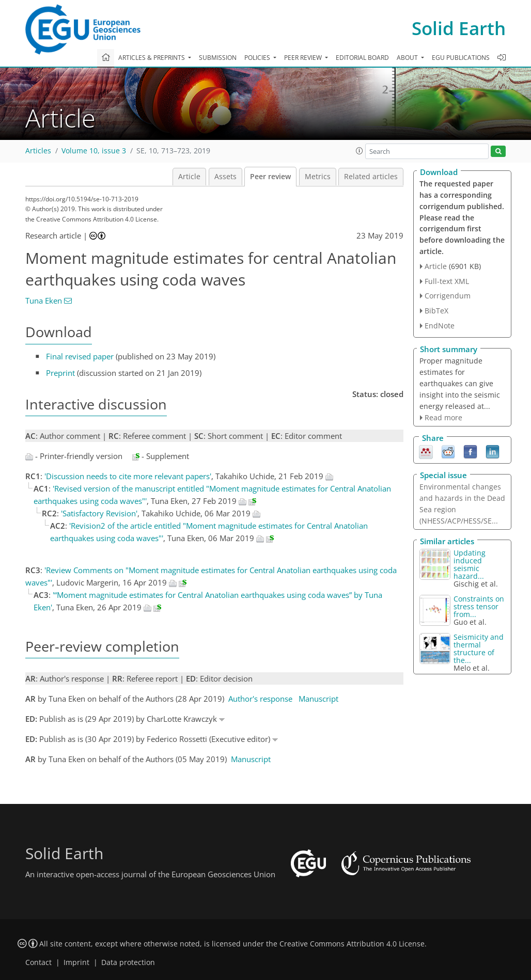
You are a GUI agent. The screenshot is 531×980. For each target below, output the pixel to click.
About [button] (408, 58)
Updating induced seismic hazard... (470, 564)
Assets (225, 177)
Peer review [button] (304, 58)
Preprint (60, 373)
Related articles (371, 177)
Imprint (76, 962)
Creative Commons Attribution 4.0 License (352, 944)
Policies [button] (258, 58)
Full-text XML (447, 281)
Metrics (318, 177)
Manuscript (318, 699)
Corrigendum (448, 296)
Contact (38, 962)
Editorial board (362, 58)
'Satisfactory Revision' (99, 513)
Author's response (260, 699)
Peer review (270, 177)
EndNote (440, 326)
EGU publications (461, 58)
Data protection (128, 962)
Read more (443, 417)
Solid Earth (459, 28)
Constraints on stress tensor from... (479, 606)
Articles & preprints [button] (152, 58)
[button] (360, 151)
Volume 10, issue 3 (94, 151)
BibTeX (436, 311)
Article (189, 177)
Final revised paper (80, 356)
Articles (38, 151)
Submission (218, 58)
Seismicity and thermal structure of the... (479, 649)
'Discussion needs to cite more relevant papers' (128, 476)
